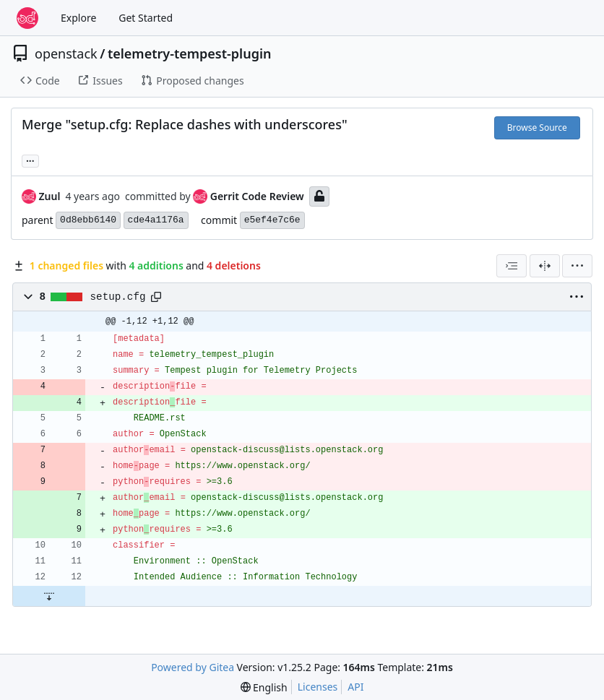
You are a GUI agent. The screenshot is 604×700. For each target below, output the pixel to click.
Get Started (146, 18)
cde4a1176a (156, 220)
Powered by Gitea (193, 667)
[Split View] (545, 266)
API (355, 687)
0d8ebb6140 (88, 220)
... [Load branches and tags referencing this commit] (30, 160)
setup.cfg (118, 297)
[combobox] (512, 266)
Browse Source (537, 128)
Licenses (318, 687)
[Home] (27, 18)
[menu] (577, 266)
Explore (78, 18)
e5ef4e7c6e (272, 220)
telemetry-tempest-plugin (190, 53)
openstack (66, 53)
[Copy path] (156, 297)
